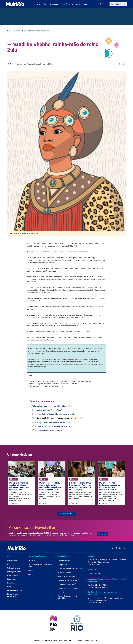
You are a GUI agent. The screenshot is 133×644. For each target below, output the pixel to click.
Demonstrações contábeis (68, 580)
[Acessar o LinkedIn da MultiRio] (124, 548)
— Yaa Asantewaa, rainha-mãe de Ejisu (51, 430)
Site (9, 556)
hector (31, 571)
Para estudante (13, 579)
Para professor (13, 576)
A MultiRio (42, 4)
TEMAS (32, 575)
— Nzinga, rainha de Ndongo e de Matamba (52, 422)
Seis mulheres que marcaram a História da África (52, 406)
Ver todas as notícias (66, 514)
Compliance (63, 565)
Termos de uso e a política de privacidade (69, 597)
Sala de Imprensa (80, 4)
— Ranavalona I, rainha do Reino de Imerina (52, 426)
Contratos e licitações (67, 584)
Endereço (92, 556)
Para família (12, 583)
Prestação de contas (66, 576)
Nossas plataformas (36, 556)
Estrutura (11, 564)
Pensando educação (15, 590)
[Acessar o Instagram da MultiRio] (108, 548)
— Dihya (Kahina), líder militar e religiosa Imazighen (56, 414)
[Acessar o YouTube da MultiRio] (104, 548)
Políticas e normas (66, 573)
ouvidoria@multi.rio (95, 574)
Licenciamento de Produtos (14, 595)
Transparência (64, 556)
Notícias (66, 4)
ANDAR (32, 561)
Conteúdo (55, 4)
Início (9, 31)
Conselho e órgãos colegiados (70, 569)
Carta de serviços (65, 561)
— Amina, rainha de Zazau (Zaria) (48, 410)
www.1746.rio (98, 603)
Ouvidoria (92, 569)
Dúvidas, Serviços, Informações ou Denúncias (103, 593)
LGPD (61, 592)
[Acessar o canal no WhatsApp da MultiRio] (120, 548)
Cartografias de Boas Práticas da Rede (40, 566)
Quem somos (12, 561)
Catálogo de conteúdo (15, 572)
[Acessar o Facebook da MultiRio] (116, 548)
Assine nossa (32, 528)
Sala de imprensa (14, 568)
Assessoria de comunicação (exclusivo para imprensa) (106, 580)
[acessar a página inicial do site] (15, 4)
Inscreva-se (103, 534)
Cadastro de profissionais (68, 588)
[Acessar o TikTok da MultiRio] (112, 548)
